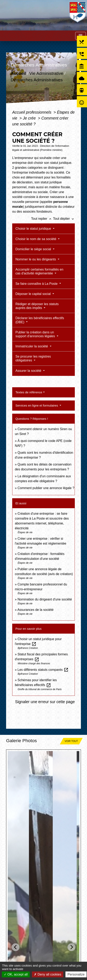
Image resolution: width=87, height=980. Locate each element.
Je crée (30, 118)
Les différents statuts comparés (43, 670)
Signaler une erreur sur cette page (45, 702)
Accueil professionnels (32, 112)
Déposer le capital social (34, 294)
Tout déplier (64, 219)
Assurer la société (29, 371)
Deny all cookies (48, 974)
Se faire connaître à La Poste (37, 284)
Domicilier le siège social (34, 249)
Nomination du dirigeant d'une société (45, 599)
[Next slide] (71, 947)
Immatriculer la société (32, 346)
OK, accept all (16, 974)
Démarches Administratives (37, 80)
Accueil (18, 73)
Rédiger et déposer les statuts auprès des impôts (37, 306)
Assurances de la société (35, 610)
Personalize (76, 974)
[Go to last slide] (16, 947)
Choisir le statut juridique (34, 229)
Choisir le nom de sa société (36, 239)
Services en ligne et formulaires (37, 405)
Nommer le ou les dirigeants (36, 259)
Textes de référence (29, 392)
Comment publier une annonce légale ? (46, 488)
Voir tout (71, 741)
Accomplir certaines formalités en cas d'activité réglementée (39, 271)
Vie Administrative (46, 73)
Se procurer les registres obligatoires (33, 358)
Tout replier (42, 219)
